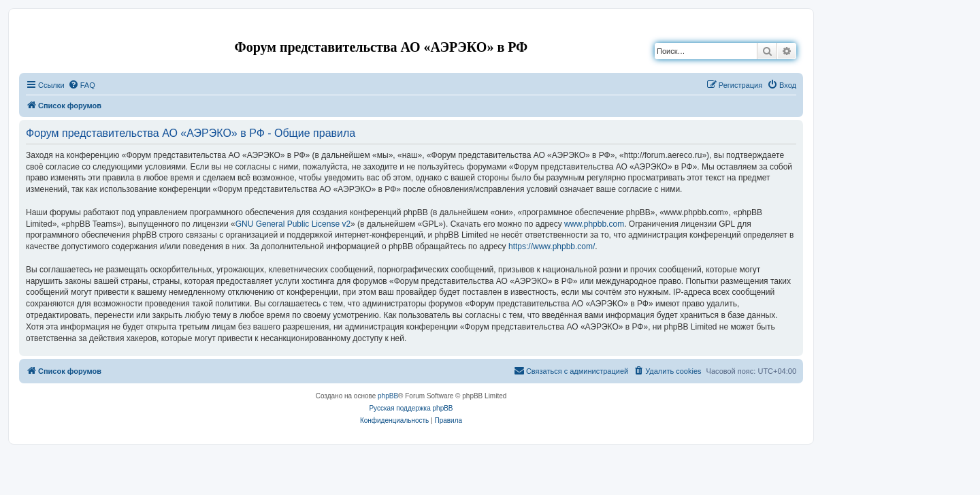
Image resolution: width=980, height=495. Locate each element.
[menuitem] (82, 85)
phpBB (388, 396)
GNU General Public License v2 (293, 224)
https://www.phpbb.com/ (552, 246)
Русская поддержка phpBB (411, 408)
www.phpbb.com (594, 224)
